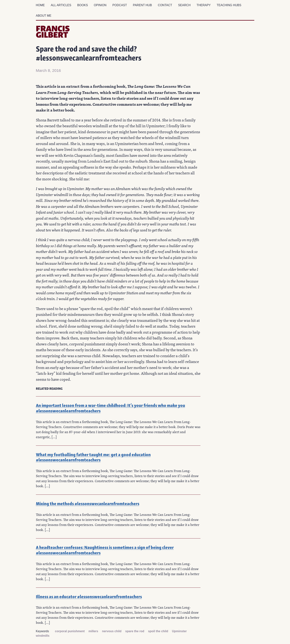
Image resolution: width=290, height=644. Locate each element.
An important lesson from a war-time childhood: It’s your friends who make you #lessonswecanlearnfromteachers (111, 408)
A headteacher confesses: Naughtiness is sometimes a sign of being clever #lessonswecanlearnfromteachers (105, 550)
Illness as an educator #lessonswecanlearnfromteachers (89, 596)
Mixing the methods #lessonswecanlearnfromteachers (88, 503)
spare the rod (135, 631)
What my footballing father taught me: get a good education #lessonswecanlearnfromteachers (93, 457)
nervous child (112, 631)
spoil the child (158, 631)
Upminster (179, 631)
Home (40, 5)
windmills (43, 636)
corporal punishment (70, 631)
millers (93, 631)
